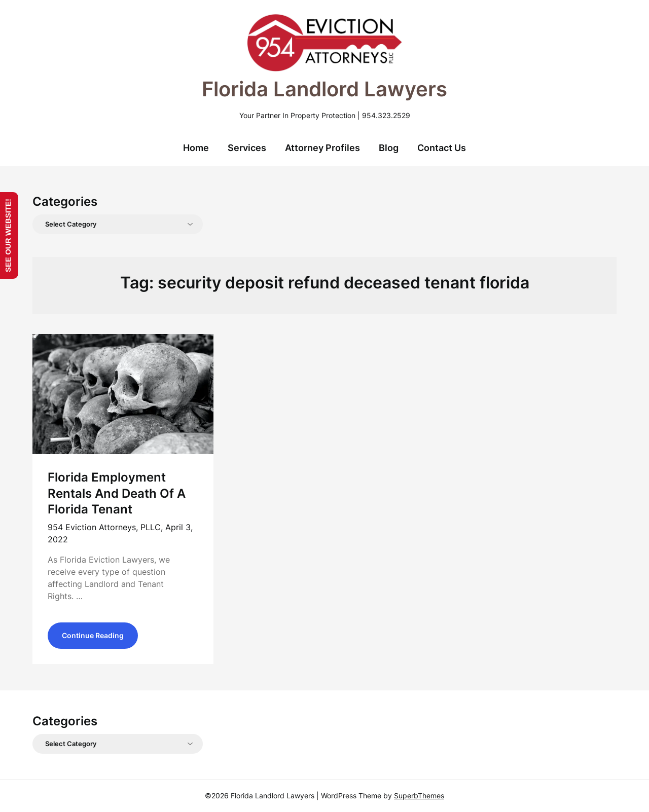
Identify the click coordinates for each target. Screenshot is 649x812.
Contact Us (442, 148)
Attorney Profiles (322, 148)
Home (196, 148)
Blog (389, 148)
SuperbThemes (419, 796)
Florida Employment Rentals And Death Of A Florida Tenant (117, 493)
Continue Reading (93, 635)
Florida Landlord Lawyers (324, 89)
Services (247, 148)
